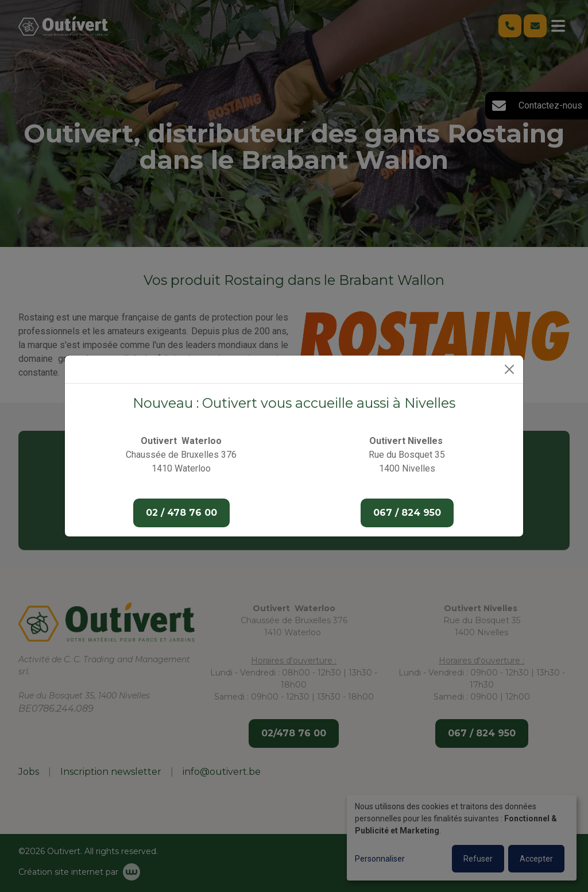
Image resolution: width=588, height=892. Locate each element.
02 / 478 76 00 (181, 513)
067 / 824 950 (407, 513)
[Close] (509, 369)
